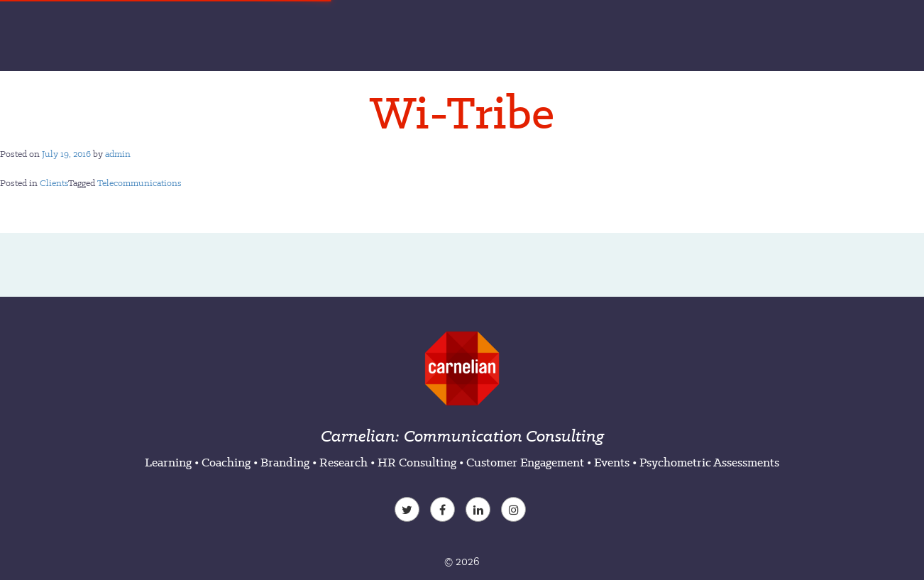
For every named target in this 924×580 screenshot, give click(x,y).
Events (612, 462)
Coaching (226, 462)
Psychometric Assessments (709, 462)
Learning (168, 462)
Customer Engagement (525, 462)
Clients (54, 183)
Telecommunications (139, 183)
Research (343, 462)
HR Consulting (417, 462)
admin (118, 154)
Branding (285, 462)
